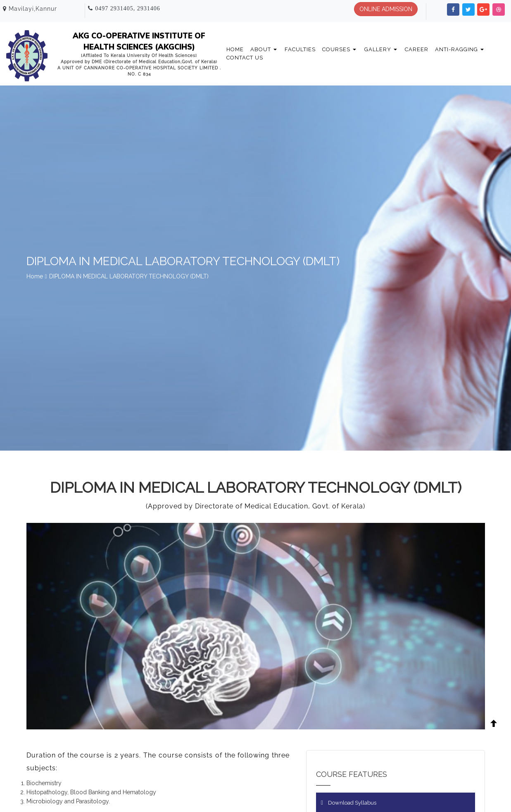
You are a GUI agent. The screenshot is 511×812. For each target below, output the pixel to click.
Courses (339, 49)
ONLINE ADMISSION (386, 9)
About (264, 49)
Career (417, 49)
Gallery (381, 49)
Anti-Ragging (459, 49)
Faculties (300, 49)
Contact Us (245, 58)
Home (235, 49)
